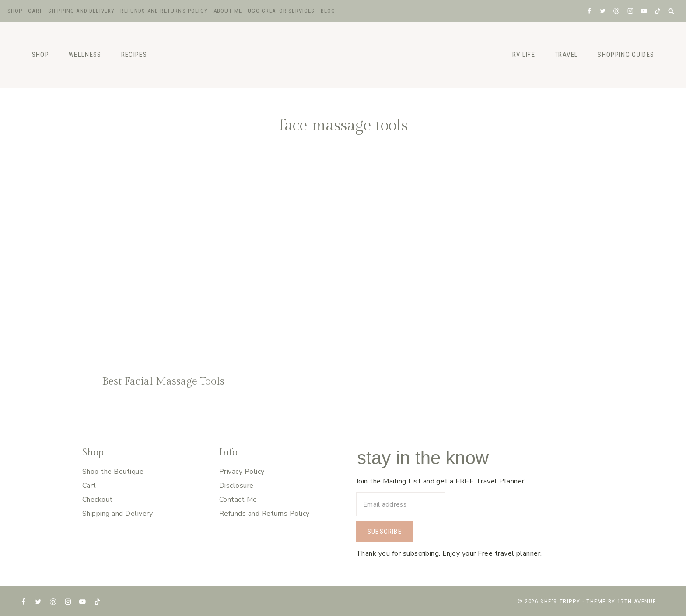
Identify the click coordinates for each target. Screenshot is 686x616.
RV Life (524, 55)
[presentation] (163, 258)
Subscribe (385, 532)
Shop (15, 11)
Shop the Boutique (113, 472)
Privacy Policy (242, 472)
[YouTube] (644, 11)
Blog (328, 11)
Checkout (98, 500)
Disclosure (236, 486)
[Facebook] (589, 11)
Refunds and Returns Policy (164, 11)
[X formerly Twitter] (603, 11)
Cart (35, 11)
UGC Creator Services (281, 11)
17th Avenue (637, 601)
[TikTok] (657, 11)
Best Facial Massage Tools (163, 381)
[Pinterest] (617, 11)
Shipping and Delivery (82, 11)
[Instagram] (630, 11)
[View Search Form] (671, 11)
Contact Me (238, 500)
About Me (228, 11)
